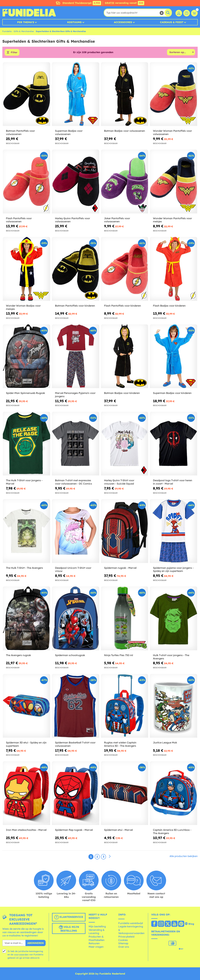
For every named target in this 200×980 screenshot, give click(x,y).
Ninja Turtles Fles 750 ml (119, 655)
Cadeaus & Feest (172, 22)
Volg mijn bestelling (69, 929)
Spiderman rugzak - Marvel (120, 568)
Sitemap (123, 943)
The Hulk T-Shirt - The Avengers (24, 568)
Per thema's (26, 22)
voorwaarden (21, 955)
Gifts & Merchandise (24, 31)
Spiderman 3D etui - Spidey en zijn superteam (26, 744)
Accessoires (123, 22)
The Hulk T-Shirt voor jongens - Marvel (24, 482)
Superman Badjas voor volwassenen (69, 132)
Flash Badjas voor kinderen (169, 306)
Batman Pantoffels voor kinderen (75, 306)
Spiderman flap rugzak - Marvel (74, 830)
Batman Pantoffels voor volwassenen (20, 132)
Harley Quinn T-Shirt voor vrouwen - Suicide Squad (119, 482)
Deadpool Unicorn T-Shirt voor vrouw (73, 569)
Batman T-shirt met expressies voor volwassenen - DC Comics (74, 482)
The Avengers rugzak (18, 655)
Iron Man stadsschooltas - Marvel (26, 830)
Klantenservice (69, 917)
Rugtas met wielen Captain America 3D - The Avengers (120, 744)
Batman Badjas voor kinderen (122, 393)
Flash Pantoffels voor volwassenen (19, 220)
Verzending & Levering (97, 932)
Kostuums (74, 22)
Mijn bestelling (97, 926)
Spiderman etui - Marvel (118, 830)
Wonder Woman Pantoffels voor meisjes (172, 220)
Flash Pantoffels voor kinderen (122, 306)
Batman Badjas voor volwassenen (125, 131)
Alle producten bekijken (184, 856)
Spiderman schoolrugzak (70, 655)
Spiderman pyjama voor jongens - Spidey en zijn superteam (173, 569)
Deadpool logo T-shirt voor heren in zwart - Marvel (173, 482)
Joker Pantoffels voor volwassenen (117, 220)
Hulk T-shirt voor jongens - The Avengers (171, 657)
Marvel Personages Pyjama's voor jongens (75, 395)
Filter (14, 52)
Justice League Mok (165, 742)
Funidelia (7, 31)
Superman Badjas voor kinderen (172, 393)
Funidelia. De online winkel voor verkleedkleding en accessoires (29, 13)
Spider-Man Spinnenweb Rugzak (25, 393)
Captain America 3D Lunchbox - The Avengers (172, 831)
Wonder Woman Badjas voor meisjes (23, 307)
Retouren (94, 943)
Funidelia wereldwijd (131, 923)
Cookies (123, 940)
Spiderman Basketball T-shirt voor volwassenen (75, 744)
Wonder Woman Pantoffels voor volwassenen (172, 132)
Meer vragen (96, 947)
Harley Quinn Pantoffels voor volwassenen (72, 220)
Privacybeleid (126, 937)
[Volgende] (110, 857)
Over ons (124, 947)
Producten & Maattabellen (97, 938)
